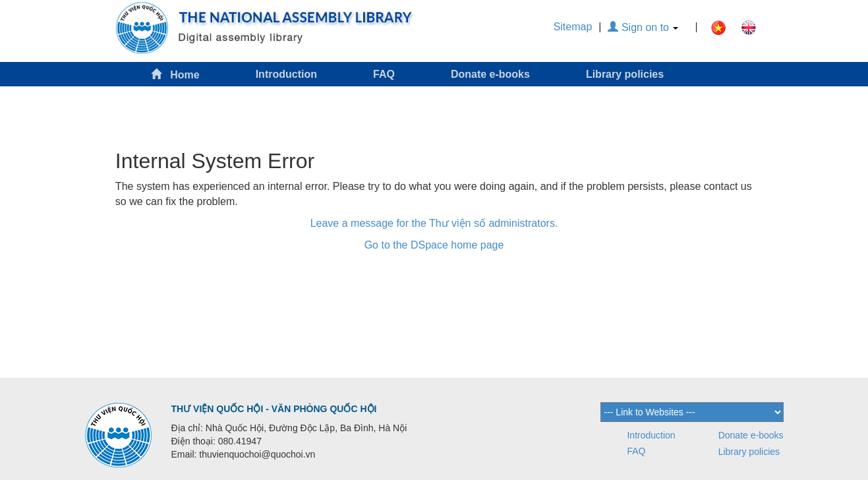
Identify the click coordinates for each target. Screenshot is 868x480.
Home (175, 74)
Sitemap (573, 27)
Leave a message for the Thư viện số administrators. (434, 223)
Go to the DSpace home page (434, 245)
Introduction (286, 74)
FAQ (384, 74)
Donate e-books (490, 74)
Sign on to (643, 27)
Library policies (625, 74)
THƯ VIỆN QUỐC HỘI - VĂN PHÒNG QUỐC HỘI (274, 409)
